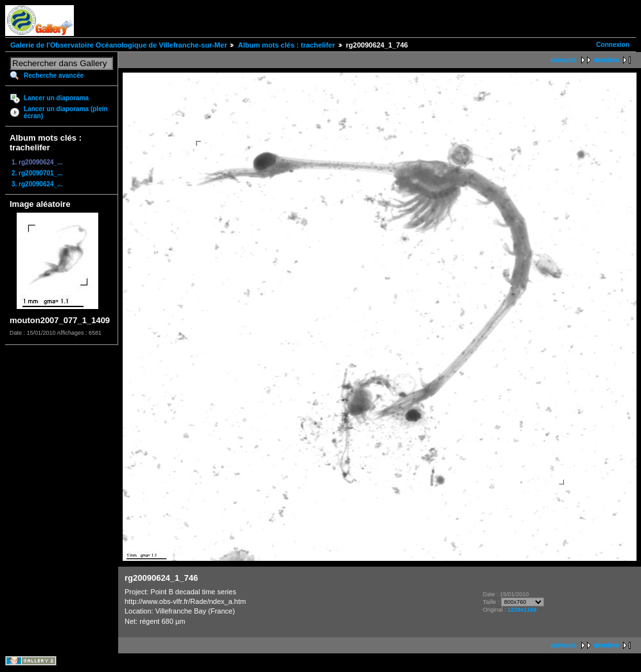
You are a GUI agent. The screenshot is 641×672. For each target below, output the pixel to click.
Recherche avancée (54, 75)
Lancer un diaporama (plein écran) (66, 112)
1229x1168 (522, 610)
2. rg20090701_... (37, 173)
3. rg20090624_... (37, 184)
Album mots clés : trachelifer (286, 45)
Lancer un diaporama (56, 98)
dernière (607, 60)
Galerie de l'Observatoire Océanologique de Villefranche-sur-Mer (119, 45)
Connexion (613, 45)
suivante (564, 60)
